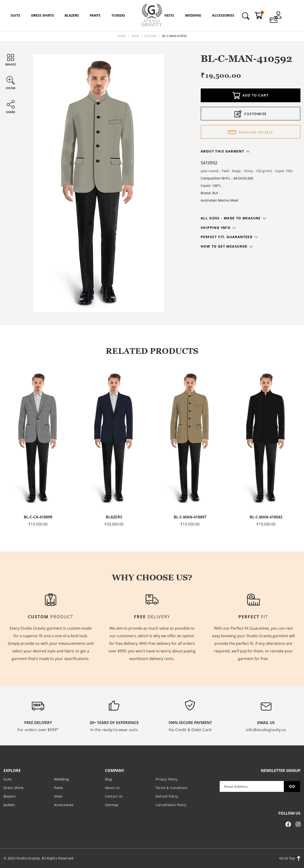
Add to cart (251, 96)
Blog (109, 779)
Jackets (9, 805)
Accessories (64, 805)
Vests (58, 796)
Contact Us (114, 796)
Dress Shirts (14, 788)
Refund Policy (167, 796)
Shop (135, 36)
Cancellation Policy (171, 805)
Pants (59, 788)
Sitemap (112, 805)
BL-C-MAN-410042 (266, 517)
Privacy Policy (167, 779)
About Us (112, 788)
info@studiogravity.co (266, 730)
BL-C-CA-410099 (38, 517)
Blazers (151, 36)
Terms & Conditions (172, 788)
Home (121, 36)
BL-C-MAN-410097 (190, 517)
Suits (8, 779)
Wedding (62, 779)
